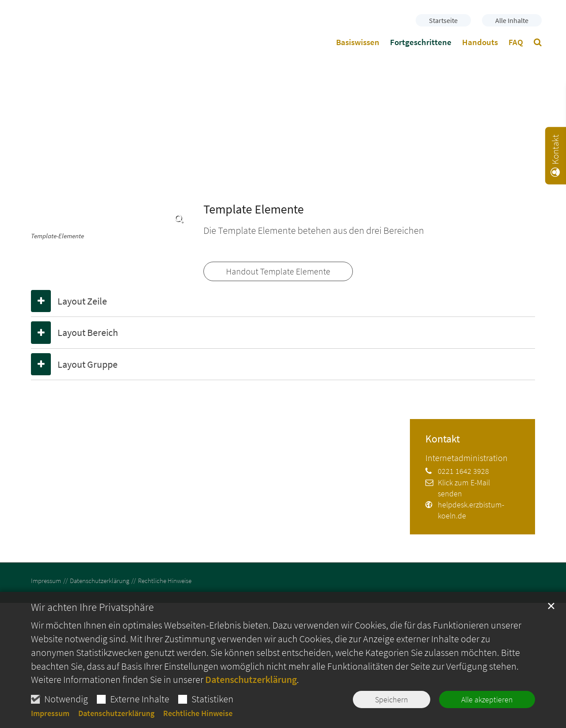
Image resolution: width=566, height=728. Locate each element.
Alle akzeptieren (487, 699)
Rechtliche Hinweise (198, 713)
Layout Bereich (88, 332)
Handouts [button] (480, 42)
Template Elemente (254, 209)
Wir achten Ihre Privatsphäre (92, 607)
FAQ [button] (516, 42)
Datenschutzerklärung (251, 679)
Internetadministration (467, 458)
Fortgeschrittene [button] (421, 42)
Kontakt (443, 439)
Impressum (50, 713)
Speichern (392, 699)
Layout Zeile (82, 301)
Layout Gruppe (88, 364)
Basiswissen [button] (358, 42)
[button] (538, 44)
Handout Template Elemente (278, 271)
